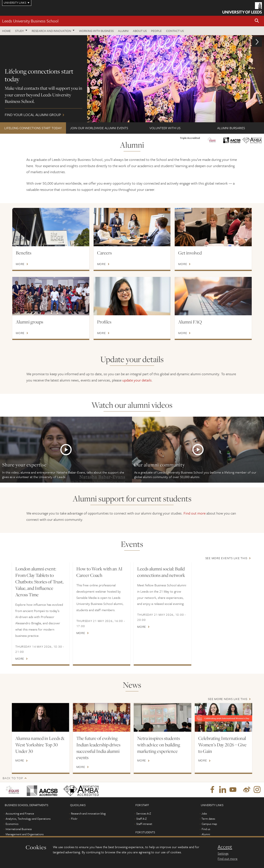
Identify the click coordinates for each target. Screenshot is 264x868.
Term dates (208, 819)
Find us (206, 829)
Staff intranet (144, 824)
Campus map (209, 824)
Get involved (190, 253)
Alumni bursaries (231, 128)
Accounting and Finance (20, 813)
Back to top (13, 778)
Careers (104, 253)
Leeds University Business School (30, 21)
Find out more (195, 513)
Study (20, 31)
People (156, 31)
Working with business (96, 31)
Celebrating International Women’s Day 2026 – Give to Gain (222, 745)
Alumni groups (29, 322)
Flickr (74, 819)
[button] (257, 21)
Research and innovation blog (88, 813)
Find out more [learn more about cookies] (228, 859)
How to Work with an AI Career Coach (99, 572)
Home (6, 31)
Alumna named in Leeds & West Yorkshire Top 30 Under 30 (40, 745)
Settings (223, 853)
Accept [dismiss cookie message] (225, 847)
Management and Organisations (25, 834)
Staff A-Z (141, 819)
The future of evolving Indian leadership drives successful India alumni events (98, 748)
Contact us (175, 31)
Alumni (123, 31)
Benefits (24, 253)
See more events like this (226, 558)
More (20, 264)
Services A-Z (144, 813)
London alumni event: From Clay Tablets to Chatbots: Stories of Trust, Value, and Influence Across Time (39, 582)
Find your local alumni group (132, 79)
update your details (137, 380)
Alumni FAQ (190, 322)
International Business (19, 829)
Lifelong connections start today (33, 128)
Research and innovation (51, 31)
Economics (12, 824)
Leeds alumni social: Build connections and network (161, 572)
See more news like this (228, 699)
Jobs (204, 813)
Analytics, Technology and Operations (28, 819)
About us (140, 31)
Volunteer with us (165, 128)
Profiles (104, 322)
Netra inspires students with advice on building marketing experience (159, 745)
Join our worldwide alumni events (99, 128)
